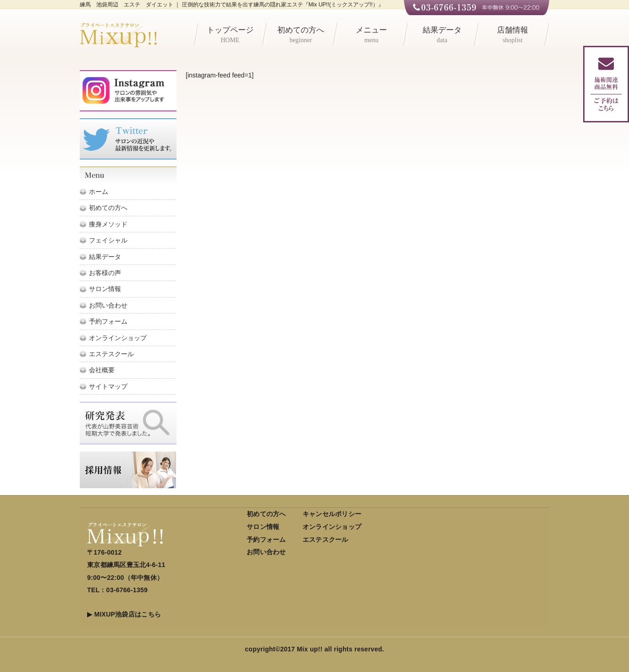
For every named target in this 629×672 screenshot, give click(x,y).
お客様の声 (105, 273)
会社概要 (102, 370)
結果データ (442, 36)
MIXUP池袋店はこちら (127, 614)
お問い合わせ (108, 305)
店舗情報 (513, 36)
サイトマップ (108, 386)
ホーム (99, 192)
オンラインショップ (118, 338)
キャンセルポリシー (332, 514)
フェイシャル (108, 240)
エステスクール (111, 354)
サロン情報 (105, 289)
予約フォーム (108, 321)
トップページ (230, 36)
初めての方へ (301, 36)
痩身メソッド (108, 224)
